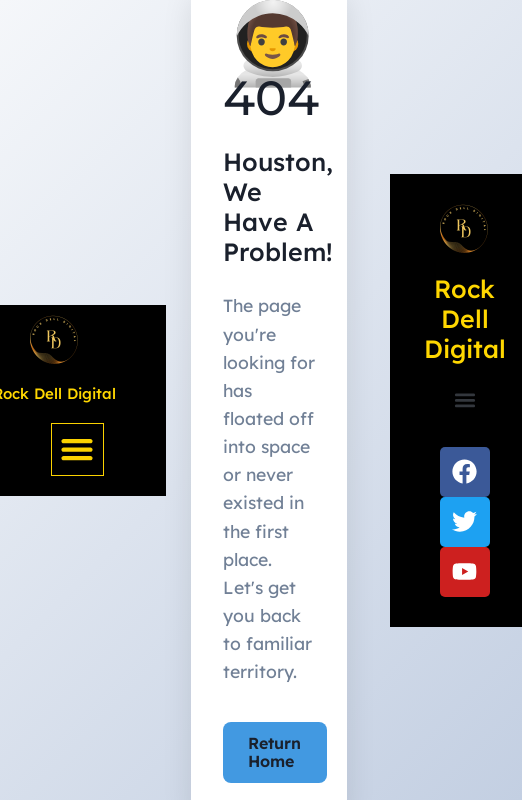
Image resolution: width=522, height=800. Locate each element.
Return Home (274, 752)
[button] (77, 449)
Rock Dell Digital (465, 318)
